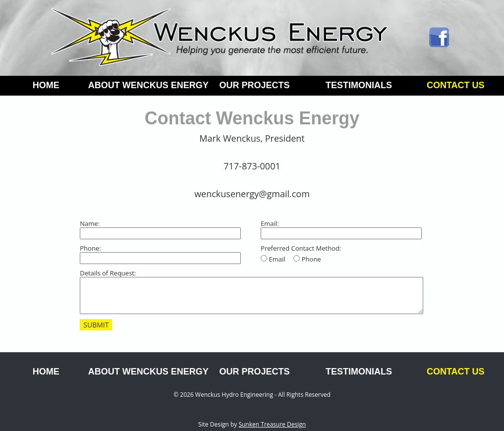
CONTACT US (456, 85)
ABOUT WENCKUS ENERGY (145, 85)
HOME (46, 85)
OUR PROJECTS (254, 85)
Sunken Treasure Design (272, 424)
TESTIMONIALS (359, 85)
